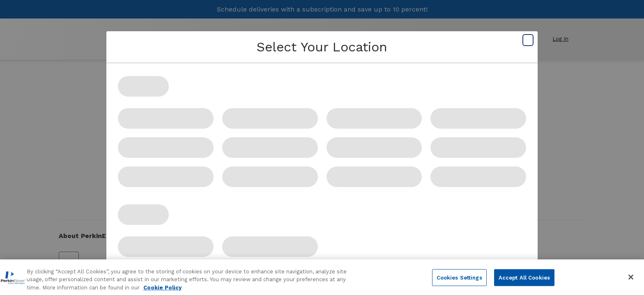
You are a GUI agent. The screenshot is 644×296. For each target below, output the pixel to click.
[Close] (631, 280)
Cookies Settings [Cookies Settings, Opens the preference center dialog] (459, 281)
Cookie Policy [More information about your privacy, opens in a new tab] (162, 291)
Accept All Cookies (524, 281)
